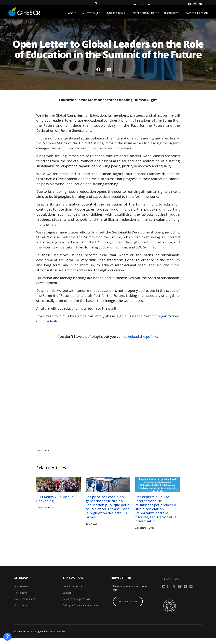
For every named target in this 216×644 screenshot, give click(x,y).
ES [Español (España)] (189, 4)
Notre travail (116, 13)
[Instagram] (142, 5)
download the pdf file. (141, 342)
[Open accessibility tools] (7, 637)
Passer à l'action (197, 13)
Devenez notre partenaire (76, 605)
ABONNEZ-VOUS (128, 607)
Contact (67, 599)
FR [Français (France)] (195, 4)
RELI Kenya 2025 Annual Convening (56, 505)
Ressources (171, 13)
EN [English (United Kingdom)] (200, 4)
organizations (47, 327)
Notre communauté (146, 13)
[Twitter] (135, 5)
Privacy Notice (172, 585)
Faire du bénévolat (73, 592)
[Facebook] (149, 5)
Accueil (73, 13)
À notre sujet (91, 13)
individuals (72, 327)
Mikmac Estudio (56, 637)
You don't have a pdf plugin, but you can (108, 342)
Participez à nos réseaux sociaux (80, 611)
